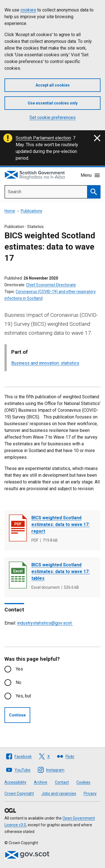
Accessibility (15, 782)
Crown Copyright (19, 793)
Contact (62, 782)
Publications (32, 211)
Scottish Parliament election (43, 138)
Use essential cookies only (53, 103)
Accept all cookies (53, 85)
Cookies (83, 782)
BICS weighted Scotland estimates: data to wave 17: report (60, 524)
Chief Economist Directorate (51, 285)
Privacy (90, 793)
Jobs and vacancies (59, 793)
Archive (41, 782)
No (18, 682)
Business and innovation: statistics (45, 363)
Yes (19, 669)
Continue (17, 715)
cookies (28, 10)
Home (10, 211)
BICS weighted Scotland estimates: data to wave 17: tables (60, 572)
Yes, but (23, 696)
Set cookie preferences (53, 117)
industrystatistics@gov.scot (45, 623)
